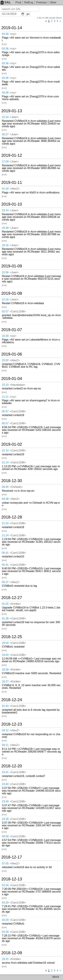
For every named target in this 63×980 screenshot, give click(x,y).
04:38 (5, 499)
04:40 (5, 487)
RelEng (29, 2)
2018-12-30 (12, 481)
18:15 (5, 959)
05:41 (5, 553)
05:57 (5, 411)
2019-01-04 (12, 379)
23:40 (5, 784)
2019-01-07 (12, 330)
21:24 (5, 523)
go (28, 14)
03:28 (5, 932)
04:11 (5, 745)
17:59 (5, 162)
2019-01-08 (12, 293)
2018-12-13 (12, 879)
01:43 (5, 706)
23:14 (5, 210)
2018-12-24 (12, 700)
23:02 (5, 360)
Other (53, 2)
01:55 (5, 604)
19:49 (5, 228)
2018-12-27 (12, 598)
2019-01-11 (12, 182)
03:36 (5, 49)
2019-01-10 (12, 204)
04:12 (5, 730)
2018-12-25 (12, 637)
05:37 (5, 582)
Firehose (41, 2)
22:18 (5, 300)
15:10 (5, 385)
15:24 (5, 117)
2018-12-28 (12, 517)
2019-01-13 (12, 111)
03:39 (5, 34)
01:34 (5, 189)
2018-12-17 (12, 857)
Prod (18, 2)
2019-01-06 (12, 354)
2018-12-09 (12, 953)
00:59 (5, 836)
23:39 (5, 819)
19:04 (5, 643)
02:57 (5, 311)
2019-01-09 (12, 266)
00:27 (5, 134)
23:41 (5, 772)
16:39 (5, 336)
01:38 (5, 618)
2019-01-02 (12, 444)
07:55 (5, 863)
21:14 (5, 450)
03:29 (5, 903)
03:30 (5, 885)
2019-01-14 (12, 28)
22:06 (5, 272)
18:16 (5, 245)
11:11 (5, 397)
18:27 (5, 682)
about (56, 977)
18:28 (5, 670)
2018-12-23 (12, 724)
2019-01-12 (12, 155)
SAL (6, 2)
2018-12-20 (12, 766)
